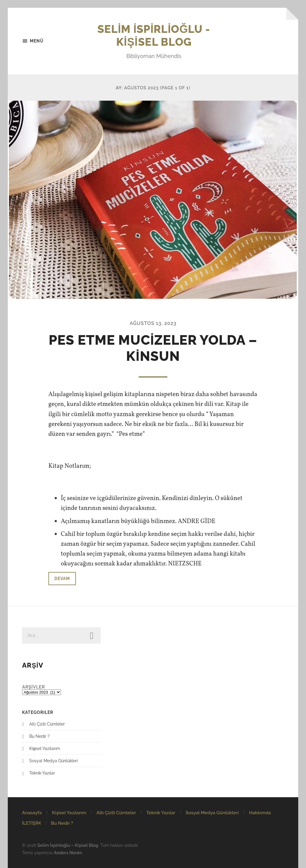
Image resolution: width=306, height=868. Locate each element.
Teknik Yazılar (42, 773)
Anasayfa (32, 813)
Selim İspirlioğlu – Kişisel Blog (68, 845)
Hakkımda (260, 813)
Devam (62, 578)
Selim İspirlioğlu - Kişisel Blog (154, 35)
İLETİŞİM (31, 823)
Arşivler (33, 687)
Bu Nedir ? (39, 736)
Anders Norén (68, 853)
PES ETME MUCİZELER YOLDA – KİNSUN (153, 348)
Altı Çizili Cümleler (47, 724)
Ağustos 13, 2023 (153, 323)
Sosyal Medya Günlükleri (53, 761)
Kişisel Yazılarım (45, 748)
